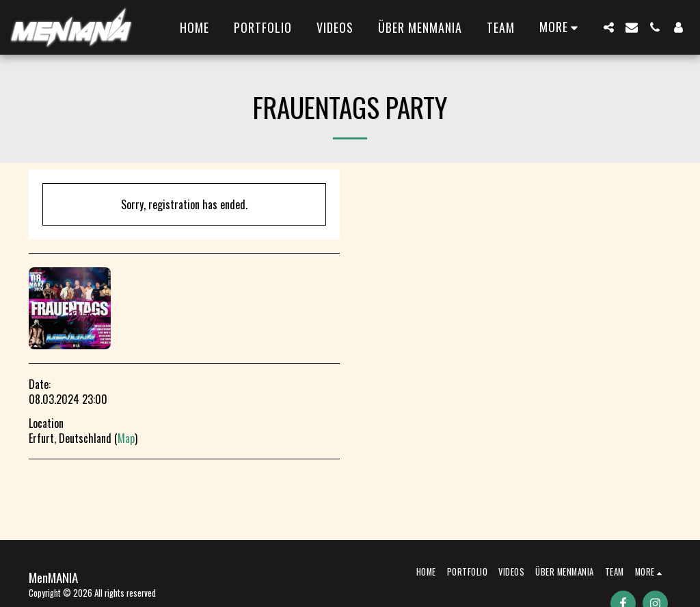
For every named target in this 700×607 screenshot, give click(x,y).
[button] (608, 27)
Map (126, 438)
